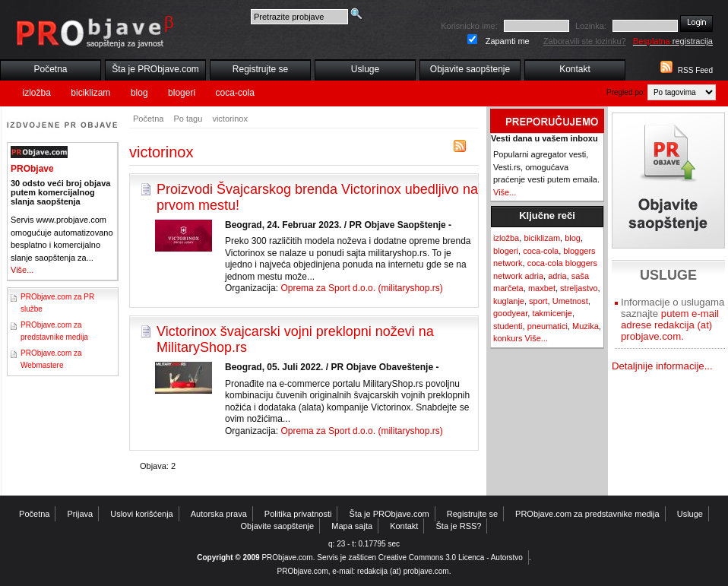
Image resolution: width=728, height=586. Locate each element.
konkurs (508, 338)
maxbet (542, 288)
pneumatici (548, 326)
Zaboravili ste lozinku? (585, 41)
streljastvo (579, 288)
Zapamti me (508, 41)
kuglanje (509, 301)
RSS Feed (695, 70)
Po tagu (188, 119)
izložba (37, 93)
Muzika (586, 326)
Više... (22, 270)
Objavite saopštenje (470, 69)
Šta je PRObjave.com (155, 69)
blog (139, 93)
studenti (508, 326)
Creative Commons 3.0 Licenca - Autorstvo (451, 557)
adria (557, 276)
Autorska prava (219, 514)
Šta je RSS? (459, 526)
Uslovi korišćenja (142, 514)
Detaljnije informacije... (662, 366)
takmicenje (552, 313)
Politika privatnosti (298, 514)
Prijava (81, 514)
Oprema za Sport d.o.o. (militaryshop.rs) (361, 288)
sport (538, 301)
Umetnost (570, 301)
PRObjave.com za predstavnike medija (587, 514)
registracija (673, 41)
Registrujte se (260, 69)
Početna (50, 69)
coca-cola (235, 93)
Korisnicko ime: (469, 26)
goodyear (510, 313)
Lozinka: (591, 26)
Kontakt (575, 69)
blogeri (182, 93)
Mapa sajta (352, 526)
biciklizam (90, 93)
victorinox (229, 119)
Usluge (365, 69)
